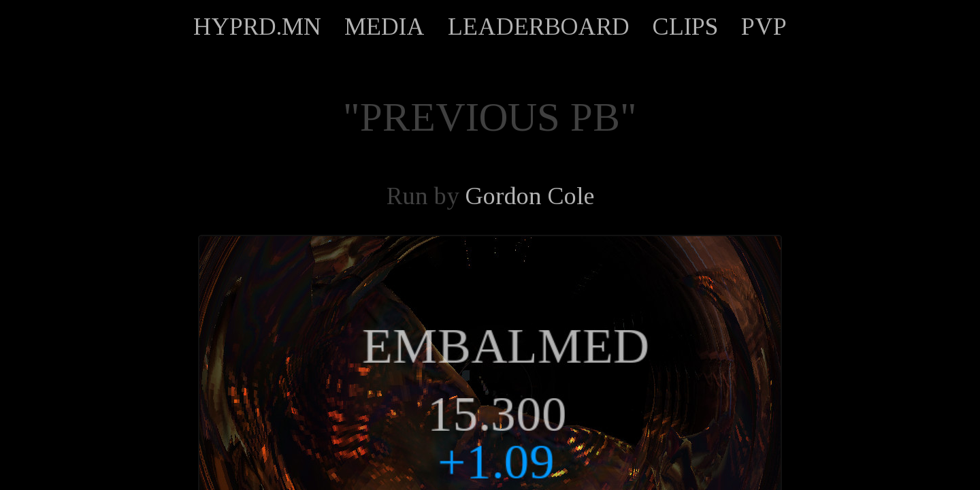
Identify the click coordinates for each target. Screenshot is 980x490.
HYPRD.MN (257, 27)
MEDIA (385, 27)
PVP (764, 27)
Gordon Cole (530, 196)
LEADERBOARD (539, 27)
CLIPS (685, 27)
